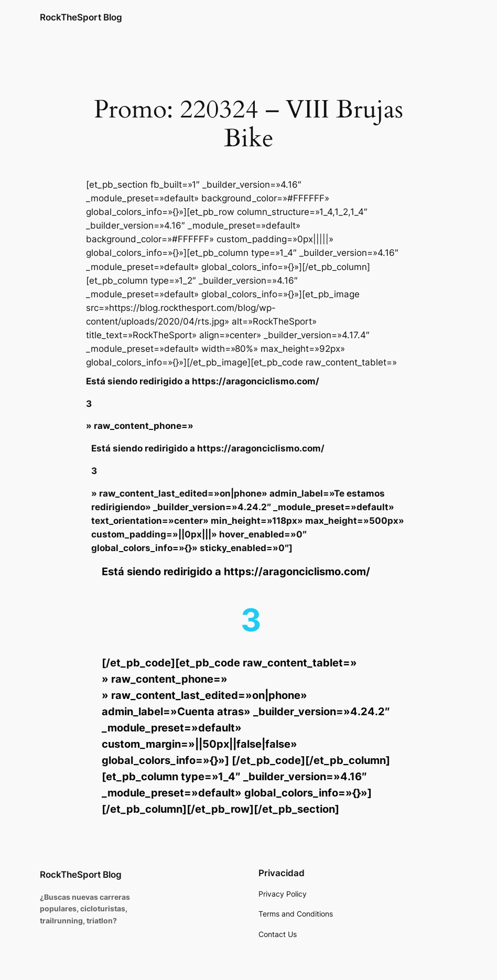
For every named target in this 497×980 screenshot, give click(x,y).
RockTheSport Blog (81, 17)
